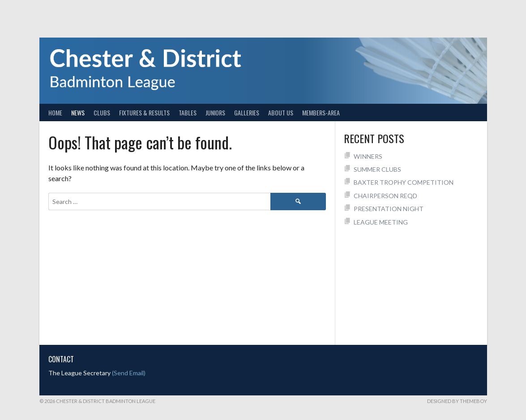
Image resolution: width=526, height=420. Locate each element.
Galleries (247, 112)
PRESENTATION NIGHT (389, 209)
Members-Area (321, 112)
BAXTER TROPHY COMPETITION (404, 182)
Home (55, 112)
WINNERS (368, 156)
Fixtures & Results (144, 112)
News (78, 112)
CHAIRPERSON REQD (385, 196)
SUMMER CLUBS (377, 169)
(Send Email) (129, 373)
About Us (281, 112)
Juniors (215, 112)
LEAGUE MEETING (381, 222)
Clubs (102, 112)
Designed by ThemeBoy (457, 401)
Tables (188, 112)
